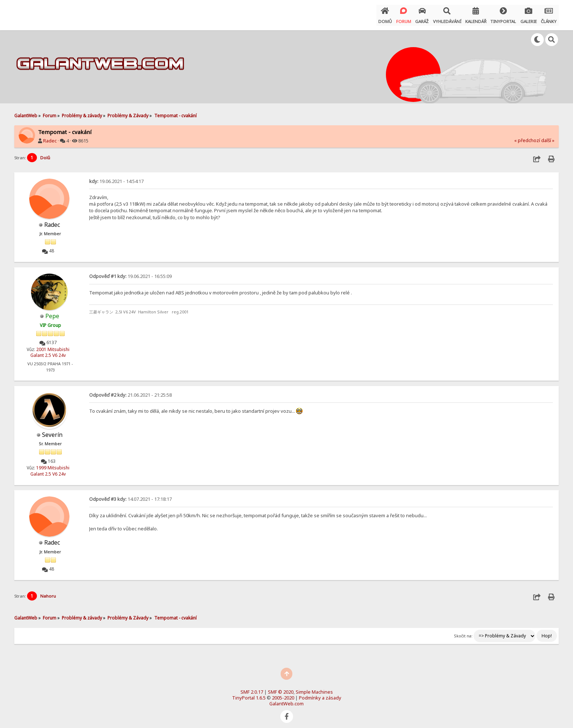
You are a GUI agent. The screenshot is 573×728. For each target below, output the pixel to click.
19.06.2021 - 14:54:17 (116, 179)
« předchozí (527, 138)
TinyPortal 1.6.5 (249, 694)
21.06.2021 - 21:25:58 (130, 392)
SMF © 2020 (281, 688)
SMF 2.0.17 (252, 688)
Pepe (52, 313)
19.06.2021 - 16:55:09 (130, 273)
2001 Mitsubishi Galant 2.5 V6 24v (50, 349)
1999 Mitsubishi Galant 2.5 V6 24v (50, 467)
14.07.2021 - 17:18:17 (130, 495)
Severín (52, 431)
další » (548, 138)
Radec (50, 138)
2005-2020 (283, 694)
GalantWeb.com (286, 700)
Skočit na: (463, 632)
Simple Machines (314, 688)
